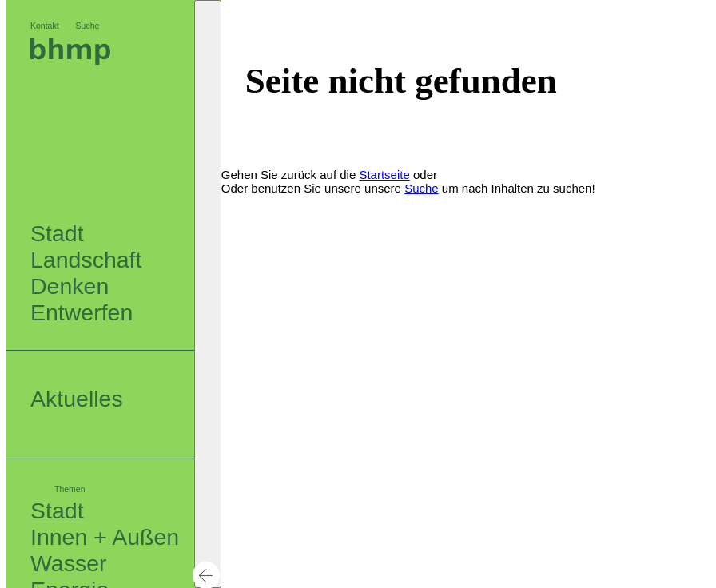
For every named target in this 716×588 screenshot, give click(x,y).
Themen (70, 489)
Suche (88, 26)
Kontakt (45, 26)
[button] (208, 294)
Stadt (57, 511)
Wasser (69, 563)
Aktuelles (77, 399)
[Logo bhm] (70, 60)
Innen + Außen (105, 537)
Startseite (384, 175)
